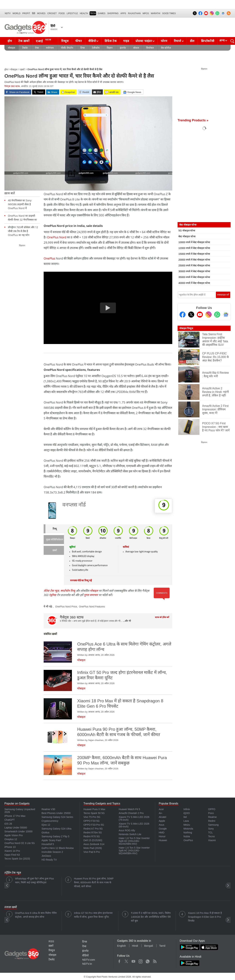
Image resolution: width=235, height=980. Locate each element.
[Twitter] (191, 315)
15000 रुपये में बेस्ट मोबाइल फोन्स (194, 254)
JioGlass (46, 856)
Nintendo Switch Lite (130, 834)
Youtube (133, 961)
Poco (211, 813)
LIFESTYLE (72, 13)
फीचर (79, 41)
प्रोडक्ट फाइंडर (144, 41)
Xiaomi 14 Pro (12, 851)
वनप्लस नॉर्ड (74, 505)
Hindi (135, 946)
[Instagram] (208, 315)
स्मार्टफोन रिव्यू (68, 591)
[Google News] (226, 315)
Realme (212, 817)
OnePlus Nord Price (66, 607)
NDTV (8, 13)
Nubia (187, 836)
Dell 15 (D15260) (93, 840)
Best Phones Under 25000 (56, 813)
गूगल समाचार (91, 595)
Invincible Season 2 (52, 852)
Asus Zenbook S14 (94, 844)
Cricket (52, 13)
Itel (185, 817)
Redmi (212, 821)
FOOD (62, 13)
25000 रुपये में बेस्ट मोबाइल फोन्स (194, 266)
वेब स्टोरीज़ (166, 48)
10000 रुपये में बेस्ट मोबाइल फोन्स (194, 242)
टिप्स (83, 48)
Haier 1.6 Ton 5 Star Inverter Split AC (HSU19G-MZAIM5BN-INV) (134, 851)
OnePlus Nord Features (92, 607)
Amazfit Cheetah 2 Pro (131, 813)
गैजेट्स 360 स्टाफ (12, 86)
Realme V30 (48, 809)
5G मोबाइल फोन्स (187, 231)
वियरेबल (150, 48)
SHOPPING (113, 13)
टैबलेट (25, 48)
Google (163, 829)
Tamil (162, 946)
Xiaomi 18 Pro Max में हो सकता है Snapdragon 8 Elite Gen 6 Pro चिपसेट (205, 917)
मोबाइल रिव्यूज (186, 328)
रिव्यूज (65, 41)
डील (192, 41)
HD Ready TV (49, 860)
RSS (51, 941)
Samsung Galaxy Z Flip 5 (55, 836)
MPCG (146, 13)
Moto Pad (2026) (93, 848)
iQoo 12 (46, 825)
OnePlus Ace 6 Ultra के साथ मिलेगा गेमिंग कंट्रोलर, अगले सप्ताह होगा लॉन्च (36, 915)
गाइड (126, 41)
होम (10, 41)
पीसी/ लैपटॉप (67, 48)
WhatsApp (148, 961)
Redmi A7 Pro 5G (93, 829)
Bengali (149, 946)
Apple (162, 821)
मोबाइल (11, 48)
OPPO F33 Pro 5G (94, 825)
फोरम (164, 41)
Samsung (213, 825)
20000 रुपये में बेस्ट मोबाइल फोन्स (194, 260)
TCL (210, 833)
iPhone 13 (10, 847)
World (17, 13)
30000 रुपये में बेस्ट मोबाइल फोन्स (194, 271)
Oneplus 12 (11, 839)
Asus (161, 825)
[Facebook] (183, 315)
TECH (93, 13)
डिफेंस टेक (111, 41)
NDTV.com (89, 960)
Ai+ (161, 813)
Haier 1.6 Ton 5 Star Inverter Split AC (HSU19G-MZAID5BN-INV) (134, 841)
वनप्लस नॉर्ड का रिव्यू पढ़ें (81, 581)
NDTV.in (87, 964)
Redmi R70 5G (92, 836)
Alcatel (162, 817)
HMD (161, 833)
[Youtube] (200, 315)
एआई (44, 41)
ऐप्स (37, 48)
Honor (162, 836)
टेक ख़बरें (24, 41)
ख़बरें (22, 70)
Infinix (187, 809)
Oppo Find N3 (12, 855)
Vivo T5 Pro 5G (92, 817)
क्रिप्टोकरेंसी (208, 41)
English (121, 946)
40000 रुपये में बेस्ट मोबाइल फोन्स (194, 283)
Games (102, 13)
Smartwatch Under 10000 (18, 831)
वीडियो (92, 41)
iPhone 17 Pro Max (15, 816)
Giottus (45, 833)
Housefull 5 (48, 844)
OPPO (212, 809)
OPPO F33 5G (91, 821)
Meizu (187, 825)
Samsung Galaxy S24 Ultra (56, 829)
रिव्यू (55, 529)
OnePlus (49, 258)
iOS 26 (8, 824)
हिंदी (34, 13)
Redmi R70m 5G (93, 833)
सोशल (136, 48)
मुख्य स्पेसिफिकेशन (55, 540)
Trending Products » (193, 120)
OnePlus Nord (57, 237)
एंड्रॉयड (53, 595)
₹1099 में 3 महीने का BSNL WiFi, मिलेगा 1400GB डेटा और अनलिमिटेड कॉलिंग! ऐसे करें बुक (151, 917)
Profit (26, 13)
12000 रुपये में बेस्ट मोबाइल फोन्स (194, 248)
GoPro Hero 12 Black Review (58, 848)
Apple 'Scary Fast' (51, 840)
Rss (155, 961)
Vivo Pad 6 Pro (92, 852)
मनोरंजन (50, 48)
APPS (123, 13)
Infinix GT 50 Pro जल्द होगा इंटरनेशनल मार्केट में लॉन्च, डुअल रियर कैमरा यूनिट (93, 915)
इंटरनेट (123, 48)
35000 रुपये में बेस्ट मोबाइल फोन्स (194, 277)
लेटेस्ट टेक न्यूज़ (51, 591)
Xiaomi (212, 840)
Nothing (188, 833)
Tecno (211, 836)
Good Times (169, 13)
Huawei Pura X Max (94, 809)
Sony (211, 829)
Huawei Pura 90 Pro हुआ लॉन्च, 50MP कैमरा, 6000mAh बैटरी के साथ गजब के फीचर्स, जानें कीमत (94, 882)
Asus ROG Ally (127, 830)
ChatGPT (10, 820)
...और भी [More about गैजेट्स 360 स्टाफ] (127, 621)
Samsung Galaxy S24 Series (57, 817)
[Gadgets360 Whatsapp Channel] (217, 315)
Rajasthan (134, 13)
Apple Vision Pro (14, 835)
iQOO (187, 813)
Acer (161, 809)
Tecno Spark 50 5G (94, 813)
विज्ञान (110, 48)
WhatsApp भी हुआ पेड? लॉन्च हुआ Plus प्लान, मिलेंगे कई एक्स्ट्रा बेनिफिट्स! (34, 881)
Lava (186, 821)
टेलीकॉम (96, 48)
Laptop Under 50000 (16, 828)
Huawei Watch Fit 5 (129, 809)
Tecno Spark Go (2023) (17, 859)
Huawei (163, 840)
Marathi (156, 13)
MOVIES (41, 13)
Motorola (188, 829)
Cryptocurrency (50, 821)
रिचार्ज (177, 41)
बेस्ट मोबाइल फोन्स (187, 236)
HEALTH (84, 13)
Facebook (119, 961)
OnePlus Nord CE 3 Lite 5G (20, 843)
